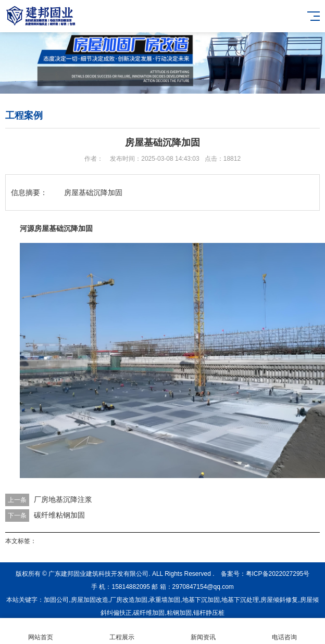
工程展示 (122, 631)
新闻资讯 (203, 631)
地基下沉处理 (240, 600)
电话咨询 (284, 631)
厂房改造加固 (129, 600)
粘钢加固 (179, 613)
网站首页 (41, 631)
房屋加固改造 (90, 600)
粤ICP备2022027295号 (278, 574)
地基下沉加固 (201, 600)
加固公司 (56, 600)
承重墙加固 (165, 600)
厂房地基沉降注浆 (63, 499)
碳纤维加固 (149, 613)
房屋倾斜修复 (279, 600)
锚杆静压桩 (209, 613)
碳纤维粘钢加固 (59, 515)
